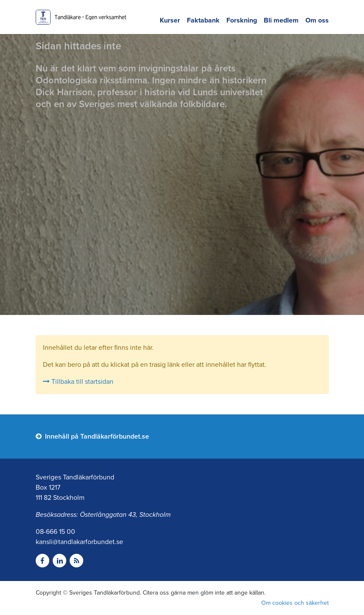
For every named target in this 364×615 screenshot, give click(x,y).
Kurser (170, 20)
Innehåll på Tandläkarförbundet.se (92, 436)
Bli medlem (281, 20)
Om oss (317, 20)
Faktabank (203, 20)
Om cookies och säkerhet (295, 603)
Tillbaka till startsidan (78, 382)
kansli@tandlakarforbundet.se (79, 542)
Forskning (242, 20)
